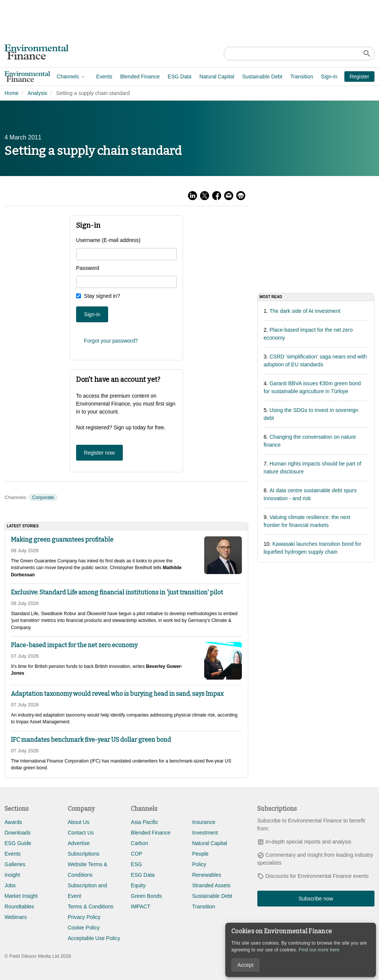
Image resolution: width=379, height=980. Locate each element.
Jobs (10, 885)
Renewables (207, 875)
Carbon (139, 843)
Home (11, 93)
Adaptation (282, 77)
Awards (13, 822)
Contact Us (81, 833)
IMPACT (141, 906)
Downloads (18, 833)
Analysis (37, 93)
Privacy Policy (84, 917)
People (200, 854)
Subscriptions (84, 854)
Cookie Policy (84, 928)
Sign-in (329, 77)
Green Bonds (146, 896)
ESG (136, 864)
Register (359, 77)
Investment (205, 833)
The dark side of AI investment (305, 311)
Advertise (79, 843)
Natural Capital (165, 77)
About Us (79, 822)
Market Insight (21, 896)
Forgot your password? (111, 341)
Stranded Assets (211, 885)
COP (136, 854)
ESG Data (128, 77)
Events (52, 77)
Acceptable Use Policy (94, 938)
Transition (250, 77)
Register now (99, 453)
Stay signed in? (102, 296)
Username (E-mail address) (108, 240)
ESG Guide (18, 843)
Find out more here (319, 950)
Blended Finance (88, 77)
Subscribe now (316, 899)
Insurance (204, 822)
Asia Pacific (144, 822)
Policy (199, 864)
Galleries (15, 864)
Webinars (16, 917)
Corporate (43, 497)
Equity (138, 885)
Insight (12, 875)
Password (88, 268)
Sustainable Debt (210, 77)
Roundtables (19, 906)
